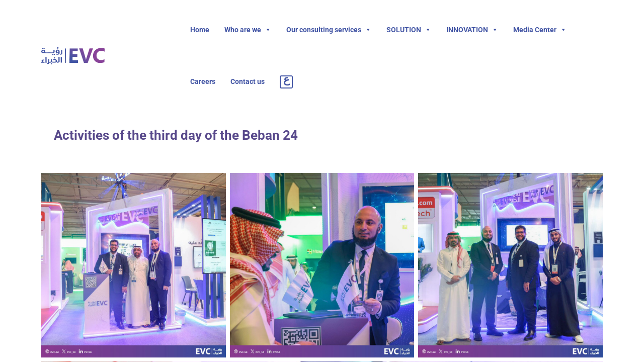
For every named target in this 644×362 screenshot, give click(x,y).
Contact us (248, 81)
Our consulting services (329, 30)
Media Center (540, 30)
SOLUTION (409, 30)
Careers (203, 81)
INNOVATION (472, 30)
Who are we (248, 30)
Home (200, 30)
